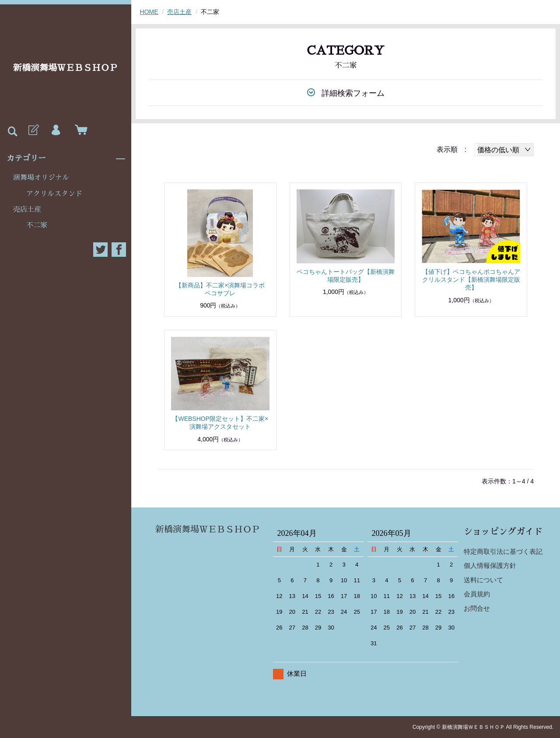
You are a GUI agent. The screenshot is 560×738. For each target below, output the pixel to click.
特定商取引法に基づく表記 (503, 551)
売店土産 (27, 210)
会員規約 (477, 594)
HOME (149, 12)
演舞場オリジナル (41, 178)
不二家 (37, 225)
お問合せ (477, 608)
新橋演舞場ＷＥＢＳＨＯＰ (66, 68)
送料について (483, 580)
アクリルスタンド (54, 194)
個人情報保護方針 (490, 565)
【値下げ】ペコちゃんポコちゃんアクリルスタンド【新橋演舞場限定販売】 (471, 280)
